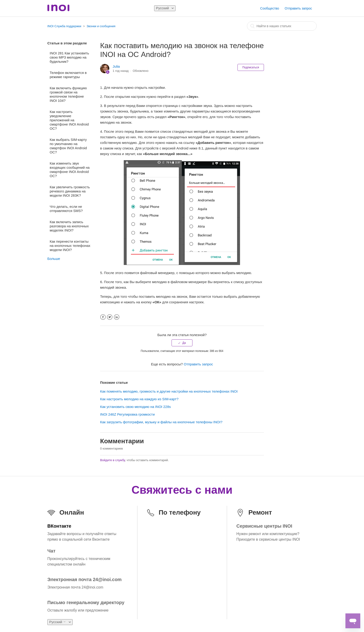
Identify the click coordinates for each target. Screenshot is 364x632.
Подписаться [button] (251, 67)
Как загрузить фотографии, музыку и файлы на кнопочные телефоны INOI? (161, 422)
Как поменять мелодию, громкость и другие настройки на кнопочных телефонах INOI (169, 391)
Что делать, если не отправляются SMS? (66, 209)
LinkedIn (117, 317)
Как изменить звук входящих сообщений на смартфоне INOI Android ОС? (70, 170)
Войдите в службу (112, 460)
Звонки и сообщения (101, 26)
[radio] (182, 343)
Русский (163, 8)
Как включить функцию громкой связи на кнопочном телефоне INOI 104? (68, 94)
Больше (54, 259)
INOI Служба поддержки (64, 26)
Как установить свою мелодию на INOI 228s (135, 407)
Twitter (110, 317)
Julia (116, 66)
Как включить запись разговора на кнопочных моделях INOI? (69, 226)
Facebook (103, 317)
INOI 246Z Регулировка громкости (127, 414)
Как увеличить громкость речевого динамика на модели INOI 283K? (70, 191)
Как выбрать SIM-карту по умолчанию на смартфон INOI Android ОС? (68, 146)
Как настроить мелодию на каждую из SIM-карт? (139, 399)
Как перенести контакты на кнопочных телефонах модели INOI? (70, 246)
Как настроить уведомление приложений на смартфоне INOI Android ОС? (69, 120)
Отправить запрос (298, 8)
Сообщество (270, 8)
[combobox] (282, 26)
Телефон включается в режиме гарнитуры (68, 75)
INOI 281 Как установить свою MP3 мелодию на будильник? (69, 57)
